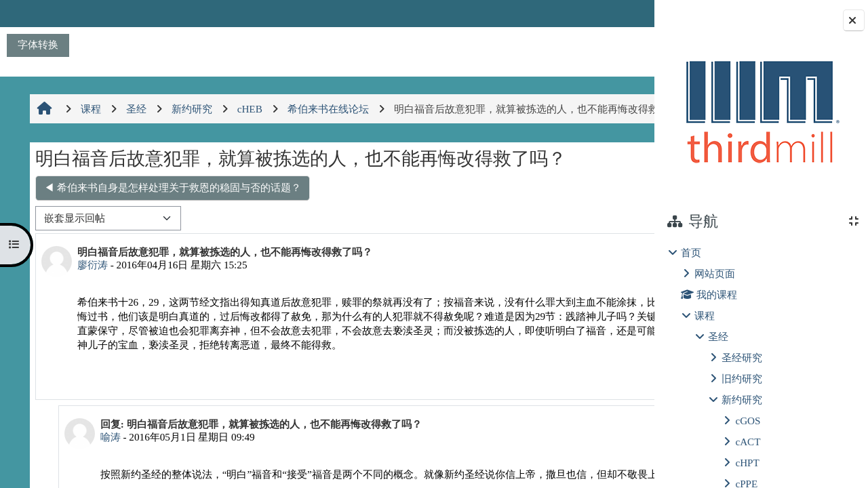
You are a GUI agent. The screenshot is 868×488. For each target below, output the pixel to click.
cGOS (748, 421)
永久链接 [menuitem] (559, 421)
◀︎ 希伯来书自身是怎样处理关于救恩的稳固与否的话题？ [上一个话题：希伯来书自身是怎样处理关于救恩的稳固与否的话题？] (171, 217)
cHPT (747, 463)
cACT (748, 442)
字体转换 (38, 44)
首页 (691, 252)
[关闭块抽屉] (854, 20)
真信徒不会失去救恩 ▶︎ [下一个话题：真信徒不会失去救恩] (574, 217)
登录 (618, 13)
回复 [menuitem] (607, 421)
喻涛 (104, 480)
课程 (705, 316)
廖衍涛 (91, 294)
